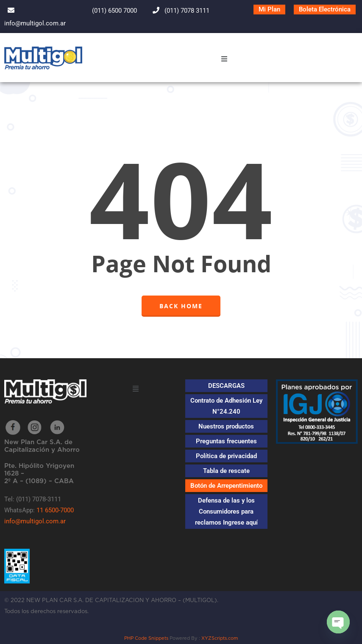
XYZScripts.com (220, 638)
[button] (224, 60)
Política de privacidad (226, 456)
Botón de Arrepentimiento (226, 486)
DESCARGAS (226, 386)
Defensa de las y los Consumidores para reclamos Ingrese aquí (226, 511)
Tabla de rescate (226, 471)
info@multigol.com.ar (35, 521)
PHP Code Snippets (146, 638)
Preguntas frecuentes (226, 441)
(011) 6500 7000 (107, 11)
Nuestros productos (226, 426)
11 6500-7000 (55, 510)
